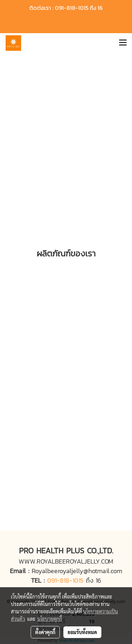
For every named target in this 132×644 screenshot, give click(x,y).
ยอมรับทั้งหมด (82, 632)
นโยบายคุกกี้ (50, 619)
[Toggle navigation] (123, 43)
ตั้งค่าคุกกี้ (45, 632)
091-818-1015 (65, 580)
